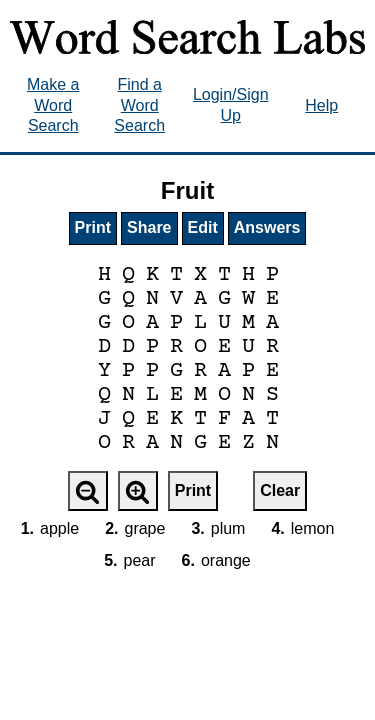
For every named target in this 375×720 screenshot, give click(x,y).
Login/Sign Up (231, 105)
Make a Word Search (53, 105)
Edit (203, 227)
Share (149, 227)
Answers (267, 227)
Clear (280, 490)
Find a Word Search (139, 105)
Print (93, 227)
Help (321, 105)
